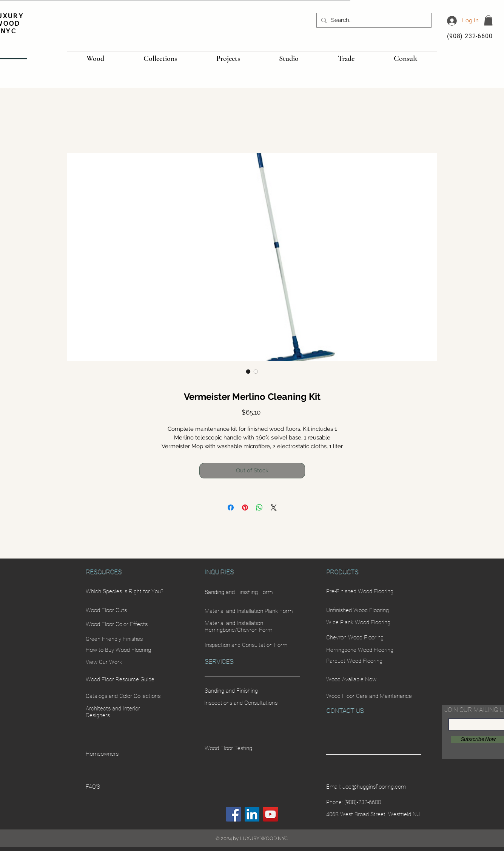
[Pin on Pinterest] (245, 508)
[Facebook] (234, 814)
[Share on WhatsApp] (259, 508)
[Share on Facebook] (231, 508)
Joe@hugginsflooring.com (374, 787)
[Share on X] (274, 508)
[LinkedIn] (252, 814)
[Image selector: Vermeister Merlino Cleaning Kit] (248, 371)
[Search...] (373, 20)
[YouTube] (270, 814)
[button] (488, 20)
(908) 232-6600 (470, 36)
